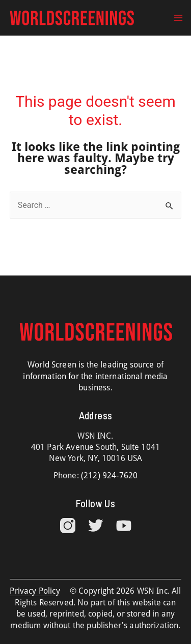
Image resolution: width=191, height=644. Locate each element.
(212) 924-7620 (109, 476)
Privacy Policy (35, 591)
